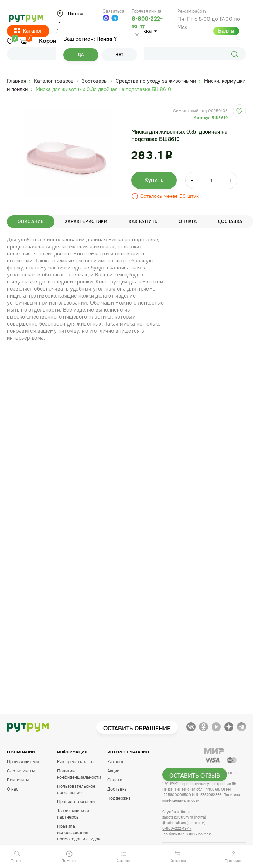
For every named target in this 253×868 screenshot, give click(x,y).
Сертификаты (21, 771)
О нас (13, 789)
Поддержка (119, 798)
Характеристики (86, 221)
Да (81, 55)
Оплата (188, 221)
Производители (23, 762)
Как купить (143, 221)
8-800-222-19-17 (177, 829)
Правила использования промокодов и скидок (79, 833)
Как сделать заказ (76, 762)
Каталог (28, 31)
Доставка (117, 789)
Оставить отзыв (195, 776)
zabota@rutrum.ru (178, 817)
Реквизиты (18, 780)
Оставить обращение (137, 728)
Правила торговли (76, 802)
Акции (113, 771)
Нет (119, 55)
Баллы (226, 31)
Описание (31, 221)
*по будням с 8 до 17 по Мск (186, 834)
